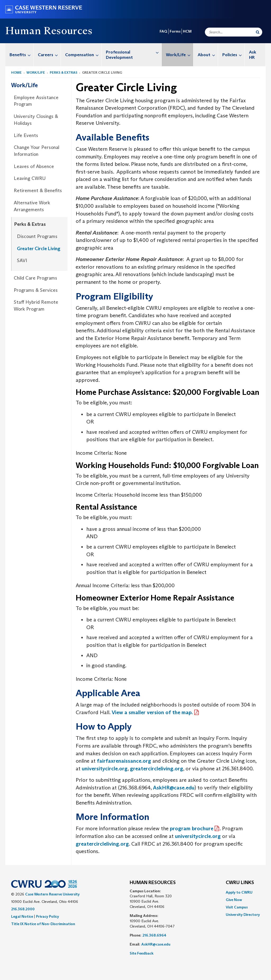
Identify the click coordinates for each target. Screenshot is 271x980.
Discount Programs (37, 236)
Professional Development (134, 52)
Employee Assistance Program (36, 101)
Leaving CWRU (30, 178)
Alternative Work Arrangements (32, 206)
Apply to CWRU (239, 892)
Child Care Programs (35, 278)
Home (16, 72)
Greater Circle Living (39, 249)
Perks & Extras (64, 72)
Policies (233, 55)
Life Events (26, 135)
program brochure (192, 828)
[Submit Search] (258, 32)
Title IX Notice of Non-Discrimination (43, 924)
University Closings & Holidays (36, 120)
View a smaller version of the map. (152, 712)
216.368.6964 (154, 935)
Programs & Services (36, 290)
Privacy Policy (48, 916)
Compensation (83, 55)
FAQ (163, 31)
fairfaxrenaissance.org (123, 761)
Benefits (21, 55)
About (208, 55)
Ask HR (253, 55)
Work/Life (180, 55)
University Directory (243, 915)
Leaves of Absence (34, 166)
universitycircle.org (105, 769)
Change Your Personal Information (37, 151)
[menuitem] (19, 55)
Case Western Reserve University (52, 894)
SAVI (22, 261)
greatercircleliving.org (157, 769)
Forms (175, 31)
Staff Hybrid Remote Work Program (36, 306)
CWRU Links (240, 883)
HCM (187, 31)
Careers (49, 55)
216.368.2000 (23, 909)
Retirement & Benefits (38, 191)
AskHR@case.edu (174, 788)
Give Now (234, 900)
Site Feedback (142, 953)
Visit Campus (237, 907)
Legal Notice (22, 916)
